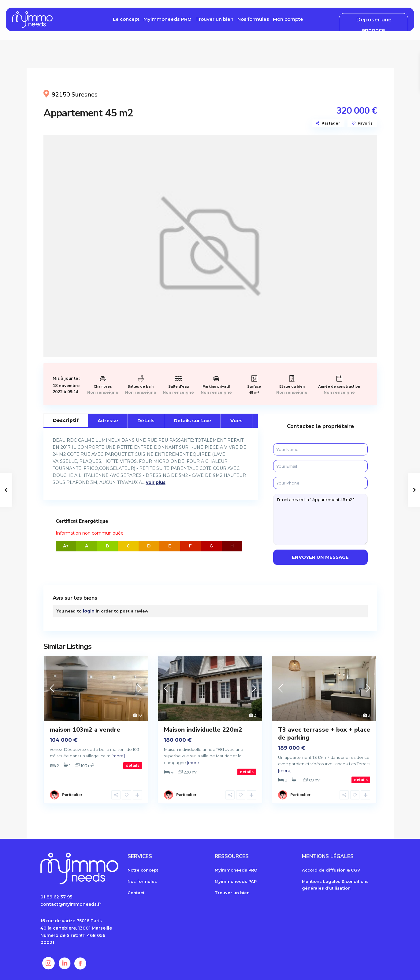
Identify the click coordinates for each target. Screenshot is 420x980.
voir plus (156, 482)
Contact (136, 893)
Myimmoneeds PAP (236, 881)
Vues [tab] (236, 421)
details (133, 765)
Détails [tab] (146, 421)
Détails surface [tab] (192, 421)
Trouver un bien (214, 19)
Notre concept (143, 870)
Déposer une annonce (374, 25)
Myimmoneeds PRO (167, 19)
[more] (118, 756)
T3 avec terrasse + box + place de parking (324, 734)
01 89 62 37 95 (56, 897)
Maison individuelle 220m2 (203, 730)
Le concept (126, 19)
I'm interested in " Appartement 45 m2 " (320, 519)
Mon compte (288, 19)
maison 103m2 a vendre (85, 730)
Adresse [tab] (108, 421)
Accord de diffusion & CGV (331, 870)
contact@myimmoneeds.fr (71, 904)
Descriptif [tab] (66, 420)
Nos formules (253, 19)
